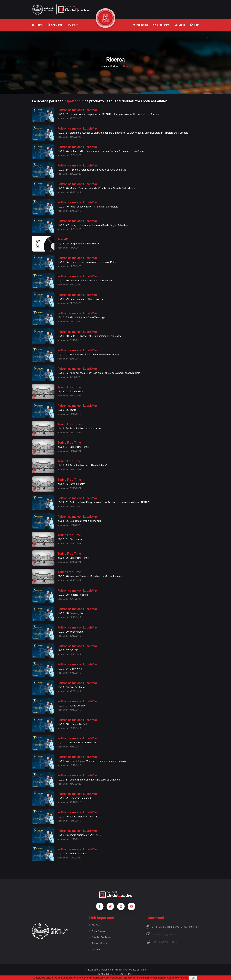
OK (193, 978)
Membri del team (100, 937)
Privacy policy (98, 943)
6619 (174, 942)
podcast (115, 66)
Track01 (63, 239)
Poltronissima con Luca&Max (77, 110)
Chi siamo (96, 925)
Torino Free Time (69, 387)
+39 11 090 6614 (162, 942)
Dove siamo (97, 931)
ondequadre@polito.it (161, 934)
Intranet (95, 949)
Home (104, 66)
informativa (181, 978)
